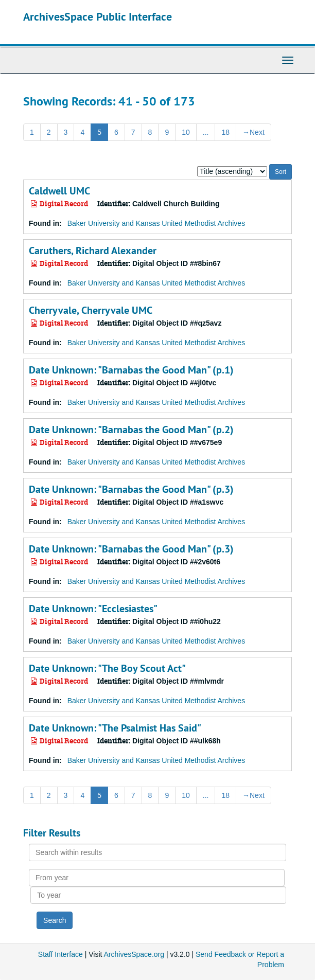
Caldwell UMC (59, 191)
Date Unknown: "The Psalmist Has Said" (115, 728)
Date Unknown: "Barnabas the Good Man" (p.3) (131, 489)
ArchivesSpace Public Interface (98, 16)
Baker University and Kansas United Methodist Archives (156, 223)
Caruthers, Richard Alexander (93, 251)
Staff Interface (60, 954)
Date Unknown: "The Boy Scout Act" (107, 668)
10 (186, 132)
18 (225, 132)
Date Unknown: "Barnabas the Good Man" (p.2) (131, 430)
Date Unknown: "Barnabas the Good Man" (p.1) (131, 370)
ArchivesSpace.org (134, 954)
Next (253, 132)
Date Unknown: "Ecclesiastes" (93, 609)
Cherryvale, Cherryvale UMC (91, 310)
